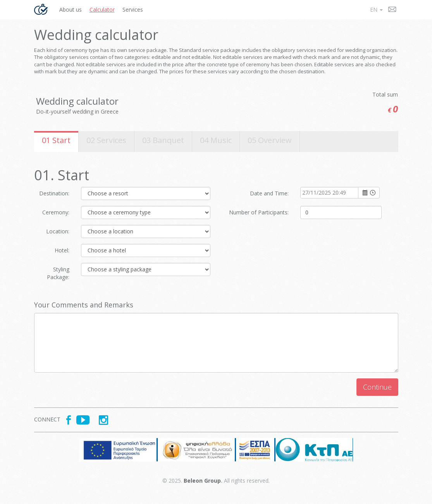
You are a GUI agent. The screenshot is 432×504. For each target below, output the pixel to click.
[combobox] (330, 193)
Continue (377, 387)
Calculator (102, 9)
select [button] (365, 193)
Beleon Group (202, 481)
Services (133, 9)
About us (71, 9)
